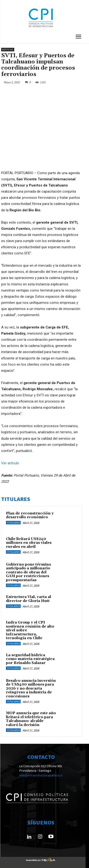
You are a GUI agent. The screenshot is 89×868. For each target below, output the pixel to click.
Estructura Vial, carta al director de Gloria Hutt (28, 599)
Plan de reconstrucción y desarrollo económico (30, 515)
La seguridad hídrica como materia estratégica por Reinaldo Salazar (30, 659)
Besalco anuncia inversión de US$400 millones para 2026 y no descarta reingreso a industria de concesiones (31, 689)
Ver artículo (10, 463)
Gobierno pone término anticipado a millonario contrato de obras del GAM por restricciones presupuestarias (28, 572)
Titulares (13, 523)
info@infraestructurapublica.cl (41, 775)
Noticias (8, 50)
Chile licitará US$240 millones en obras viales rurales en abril (29, 543)
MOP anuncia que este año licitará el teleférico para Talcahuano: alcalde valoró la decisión (31, 719)
